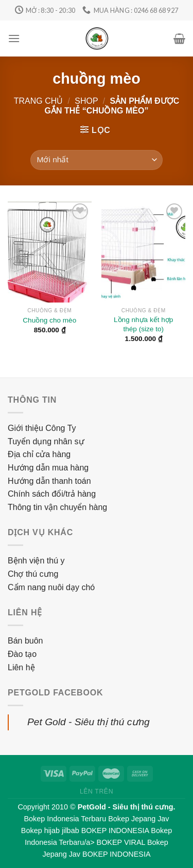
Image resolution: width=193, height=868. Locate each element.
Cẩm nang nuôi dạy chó (51, 587)
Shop (86, 101)
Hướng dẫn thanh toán (49, 481)
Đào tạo (22, 654)
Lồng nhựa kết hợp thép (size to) (143, 324)
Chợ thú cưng (33, 574)
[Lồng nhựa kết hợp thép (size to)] (143, 252)
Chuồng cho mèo (49, 320)
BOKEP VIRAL (121, 842)
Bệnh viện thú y (36, 561)
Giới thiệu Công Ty (42, 428)
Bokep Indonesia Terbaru (65, 819)
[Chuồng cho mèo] (50, 252)
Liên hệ (21, 667)
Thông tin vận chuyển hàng (57, 507)
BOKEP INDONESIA (115, 831)
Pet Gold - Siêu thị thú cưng (89, 722)
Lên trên (97, 791)
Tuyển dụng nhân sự (46, 441)
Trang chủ (39, 101)
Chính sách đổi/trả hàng (52, 494)
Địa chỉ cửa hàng (39, 454)
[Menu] (14, 38)
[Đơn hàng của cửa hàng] (97, 160)
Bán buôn (25, 641)
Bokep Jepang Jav (138, 819)
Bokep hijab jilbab (50, 831)
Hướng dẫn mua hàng (48, 468)
